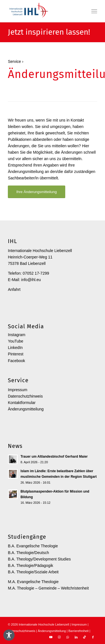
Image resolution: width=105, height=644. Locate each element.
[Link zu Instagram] (59, 637)
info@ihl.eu (31, 280)
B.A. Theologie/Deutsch (28, 553)
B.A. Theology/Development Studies (39, 559)
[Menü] (94, 11)
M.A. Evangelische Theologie (33, 582)
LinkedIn (15, 348)
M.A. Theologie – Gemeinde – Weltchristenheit (48, 588)
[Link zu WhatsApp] (68, 637)
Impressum (17, 390)
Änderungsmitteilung (26, 409)
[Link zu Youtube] (51, 637)
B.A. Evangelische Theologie (33, 546)
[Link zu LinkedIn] (76, 637)
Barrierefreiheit (78, 631)
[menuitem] (94, 11)
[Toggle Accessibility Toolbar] (9, 635)
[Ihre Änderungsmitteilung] (37, 192)
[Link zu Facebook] (93, 637)
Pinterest (16, 354)
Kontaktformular (22, 403)
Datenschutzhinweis (25, 396)
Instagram (17, 335)
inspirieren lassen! (58, 32)
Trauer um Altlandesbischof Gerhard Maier (54, 457)
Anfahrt (14, 289)
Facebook (16, 361)
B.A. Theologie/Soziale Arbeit (33, 572)
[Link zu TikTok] (85, 637)
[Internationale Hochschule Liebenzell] (44, 11)
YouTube (16, 341)
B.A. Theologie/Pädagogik (31, 565)
